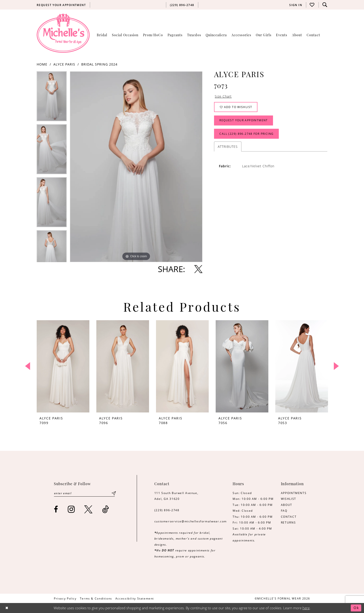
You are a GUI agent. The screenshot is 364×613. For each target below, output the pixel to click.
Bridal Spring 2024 (99, 64)
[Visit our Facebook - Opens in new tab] (56, 509)
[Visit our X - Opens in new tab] (89, 509)
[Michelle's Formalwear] (63, 33)
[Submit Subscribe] (114, 493)
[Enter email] (85, 493)
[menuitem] (61, 5)
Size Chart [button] (223, 97)
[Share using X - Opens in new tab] (198, 269)
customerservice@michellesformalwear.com (191, 521)
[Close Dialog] (7, 608)
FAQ (284, 511)
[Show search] (325, 5)
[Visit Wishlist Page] (312, 5)
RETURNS (288, 522)
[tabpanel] (52, 98)
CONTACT (289, 517)
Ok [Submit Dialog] (356, 608)
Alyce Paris (64, 64)
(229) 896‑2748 (167, 510)
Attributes (228, 148)
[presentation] (63, 366)
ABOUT (287, 505)
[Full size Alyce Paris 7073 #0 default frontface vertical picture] (136, 167)
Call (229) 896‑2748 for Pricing (247, 135)
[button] (296, 5)
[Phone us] (182, 5)
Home (42, 64)
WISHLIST (289, 499)
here (306, 608)
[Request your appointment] (61, 5)
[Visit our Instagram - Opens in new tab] (71, 509)
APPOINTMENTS (294, 493)
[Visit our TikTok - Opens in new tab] (106, 509)
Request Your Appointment (244, 121)
